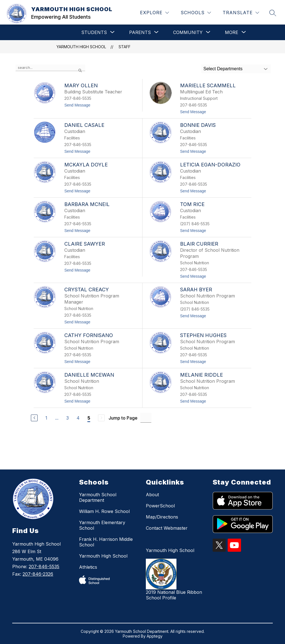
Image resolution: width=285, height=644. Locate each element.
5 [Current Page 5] (89, 418)
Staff (125, 47)
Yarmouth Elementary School (102, 525)
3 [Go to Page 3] (67, 418)
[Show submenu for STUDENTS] (94, 32)
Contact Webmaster (167, 528)
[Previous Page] (34, 418)
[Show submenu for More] (232, 32)
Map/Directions (162, 517)
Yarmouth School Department (98, 497)
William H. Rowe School (104, 511)
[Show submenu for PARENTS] (140, 32)
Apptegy (155, 636)
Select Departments (223, 69)
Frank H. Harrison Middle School (106, 542)
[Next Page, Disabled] (101, 418)
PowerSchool (160, 506)
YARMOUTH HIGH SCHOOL (81, 47)
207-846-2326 (38, 574)
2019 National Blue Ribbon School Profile (174, 595)
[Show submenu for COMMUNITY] (188, 32)
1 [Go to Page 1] (46, 418)
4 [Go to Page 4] (78, 418)
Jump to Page (123, 418)
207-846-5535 (44, 566)
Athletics (88, 567)
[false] (50, 68)
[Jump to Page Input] (146, 418)
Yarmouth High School (103, 556)
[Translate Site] (241, 13)
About (152, 495)
